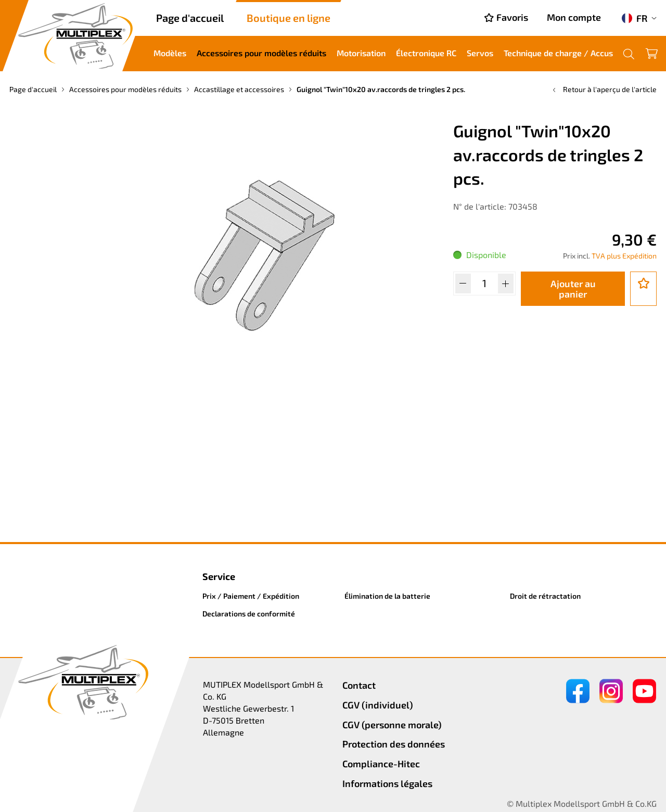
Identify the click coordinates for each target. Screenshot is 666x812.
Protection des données (394, 744)
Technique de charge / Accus (558, 53)
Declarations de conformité (249, 614)
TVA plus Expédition (624, 256)
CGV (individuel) (378, 705)
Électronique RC (426, 53)
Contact (359, 685)
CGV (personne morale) (392, 725)
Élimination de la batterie (387, 596)
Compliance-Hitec (381, 764)
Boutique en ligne (289, 18)
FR (635, 18)
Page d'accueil (190, 18)
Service (219, 576)
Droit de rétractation (545, 596)
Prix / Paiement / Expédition (251, 596)
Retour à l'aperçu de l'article (604, 89)
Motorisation (361, 53)
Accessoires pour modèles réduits (261, 53)
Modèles (170, 53)
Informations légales (387, 783)
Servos (480, 53)
